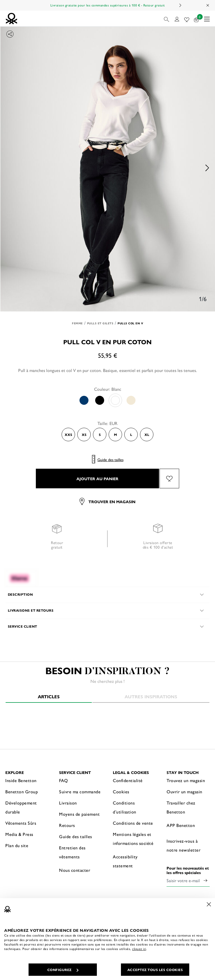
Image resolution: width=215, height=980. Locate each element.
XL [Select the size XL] (147, 434)
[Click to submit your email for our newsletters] (205, 880)
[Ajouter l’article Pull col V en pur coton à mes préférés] (169, 479)
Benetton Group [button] (22, 791)
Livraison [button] (68, 803)
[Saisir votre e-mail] (184, 880)
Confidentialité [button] (128, 780)
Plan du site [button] (17, 845)
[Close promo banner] (208, 5)
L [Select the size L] (131, 434)
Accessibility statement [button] (125, 861)
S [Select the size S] (100, 434)
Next (180, 5)
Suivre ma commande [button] (80, 791)
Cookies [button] (121, 791)
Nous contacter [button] (75, 870)
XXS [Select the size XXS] (68, 434)
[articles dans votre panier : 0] (196, 19)
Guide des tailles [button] (76, 836)
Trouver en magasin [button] (107, 501)
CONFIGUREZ (63, 970)
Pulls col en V (130, 323)
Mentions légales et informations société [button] (133, 839)
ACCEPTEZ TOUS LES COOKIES (155, 970)
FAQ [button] (64, 780)
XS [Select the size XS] (84, 434)
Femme (77, 323)
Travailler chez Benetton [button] (181, 807)
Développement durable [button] (21, 807)
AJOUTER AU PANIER (97, 479)
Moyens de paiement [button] (79, 814)
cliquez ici (139, 949)
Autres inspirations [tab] (151, 696)
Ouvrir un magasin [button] (184, 791)
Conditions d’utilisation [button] (125, 807)
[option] (107, 168)
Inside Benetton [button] (21, 780)
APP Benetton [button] (181, 825)
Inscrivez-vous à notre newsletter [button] (184, 845)
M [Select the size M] (115, 434)
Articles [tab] (49, 696)
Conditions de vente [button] (133, 823)
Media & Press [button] (19, 834)
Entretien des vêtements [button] (72, 852)
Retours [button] (67, 825)
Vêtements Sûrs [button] (21, 823)
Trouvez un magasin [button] (186, 780)
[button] (167, 19)
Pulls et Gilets (100, 323)
